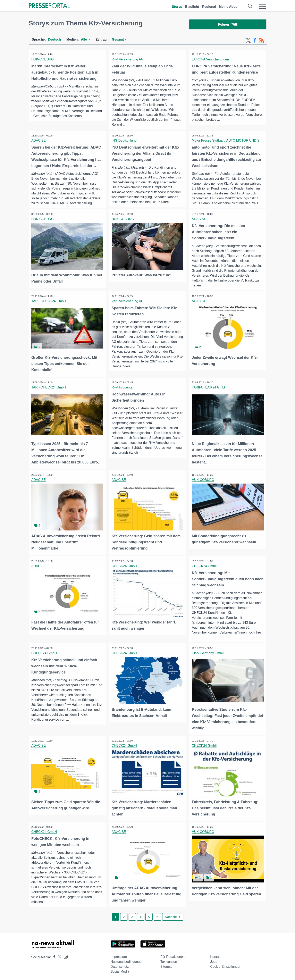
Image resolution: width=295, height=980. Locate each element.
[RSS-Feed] (262, 41)
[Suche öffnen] (250, 6)
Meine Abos (228, 7)
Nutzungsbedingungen (127, 960)
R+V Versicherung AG (128, 60)
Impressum (119, 955)
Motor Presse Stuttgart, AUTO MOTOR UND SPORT (230, 141)
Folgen (228, 24)
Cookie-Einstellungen (226, 965)
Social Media (120, 970)
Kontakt (216, 955)
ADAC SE (39, 141)
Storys (177, 7)
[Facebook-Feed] (255, 41)
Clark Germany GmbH (208, 653)
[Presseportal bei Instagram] (64, 955)
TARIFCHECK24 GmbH (49, 302)
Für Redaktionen (172, 955)
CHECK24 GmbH (125, 565)
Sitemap (166, 965)
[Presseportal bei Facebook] (53, 956)
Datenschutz (120, 965)
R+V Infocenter (123, 388)
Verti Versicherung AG (128, 302)
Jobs (214, 960)
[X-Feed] (248, 41)
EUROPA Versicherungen (211, 60)
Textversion (169, 960)
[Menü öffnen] (263, 6)
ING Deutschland (125, 141)
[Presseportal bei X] (58, 956)
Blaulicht (192, 7)
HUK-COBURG (43, 60)
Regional (209, 7)
